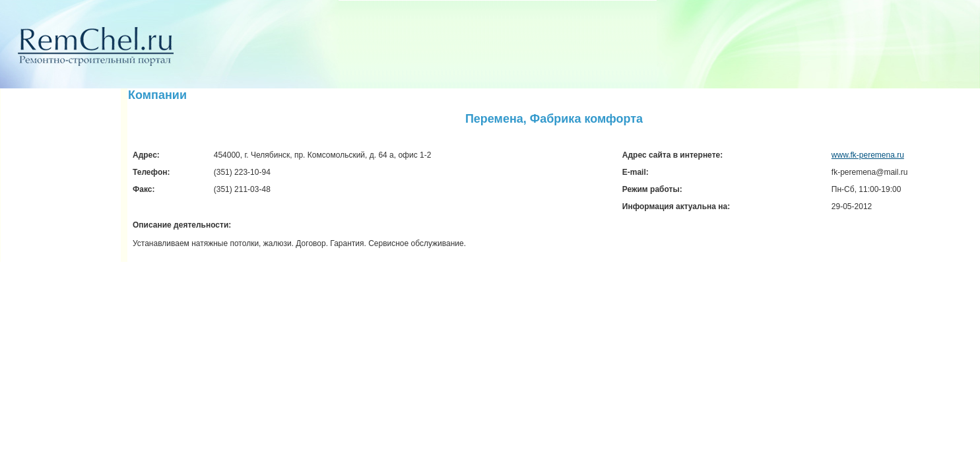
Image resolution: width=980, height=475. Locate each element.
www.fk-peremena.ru (868, 155)
